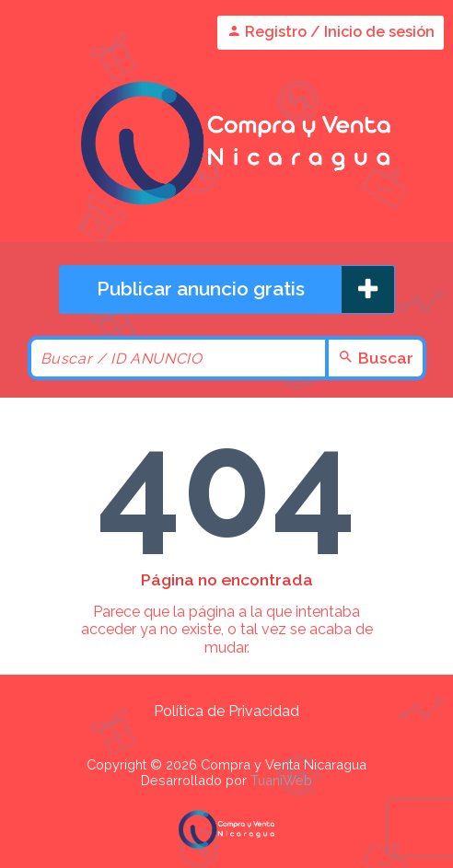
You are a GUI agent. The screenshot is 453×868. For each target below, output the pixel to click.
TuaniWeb (281, 780)
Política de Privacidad (226, 711)
